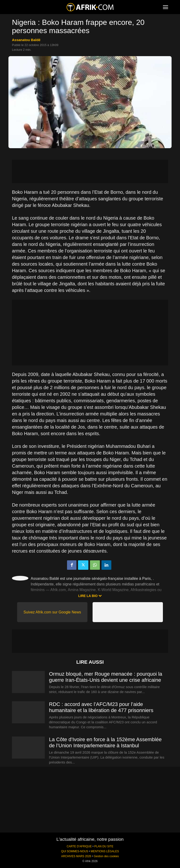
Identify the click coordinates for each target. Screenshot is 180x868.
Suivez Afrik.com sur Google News (52, 612)
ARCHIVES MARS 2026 (76, 856)
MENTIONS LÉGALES (105, 851)
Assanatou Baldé (26, 40)
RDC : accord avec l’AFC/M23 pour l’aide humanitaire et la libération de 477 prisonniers (101, 707)
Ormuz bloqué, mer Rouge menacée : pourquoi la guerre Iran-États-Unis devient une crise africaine (106, 677)
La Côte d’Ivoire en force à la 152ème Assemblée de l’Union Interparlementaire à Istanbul (105, 742)
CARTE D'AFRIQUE (79, 846)
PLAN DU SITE (104, 846)
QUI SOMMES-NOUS (75, 851)
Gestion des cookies (106, 856)
